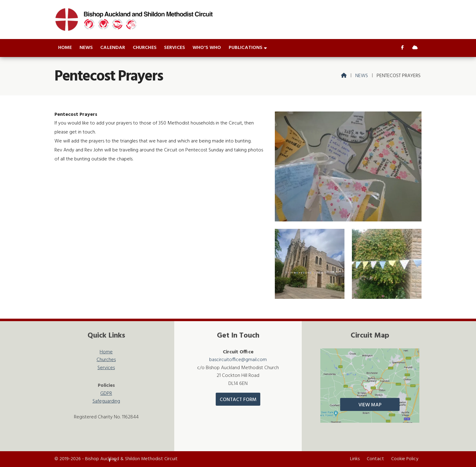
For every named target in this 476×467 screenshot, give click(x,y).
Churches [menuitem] (145, 48)
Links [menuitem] (355, 459)
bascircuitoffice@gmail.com (238, 360)
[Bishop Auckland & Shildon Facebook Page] (402, 48)
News (362, 76)
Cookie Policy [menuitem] (405, 459)
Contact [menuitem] (375, 459)
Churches (106, 360)
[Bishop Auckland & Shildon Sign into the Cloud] (415, 48)
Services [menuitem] (175, 48)
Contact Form (238, 400)
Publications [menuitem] (246, 48)
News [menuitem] (86, 48)
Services (106, 368)
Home (106, 352)
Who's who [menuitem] (207, 48)
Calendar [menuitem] (113, 48)
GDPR (106, 394)
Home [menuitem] (65, 48)
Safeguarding (106, 402)
